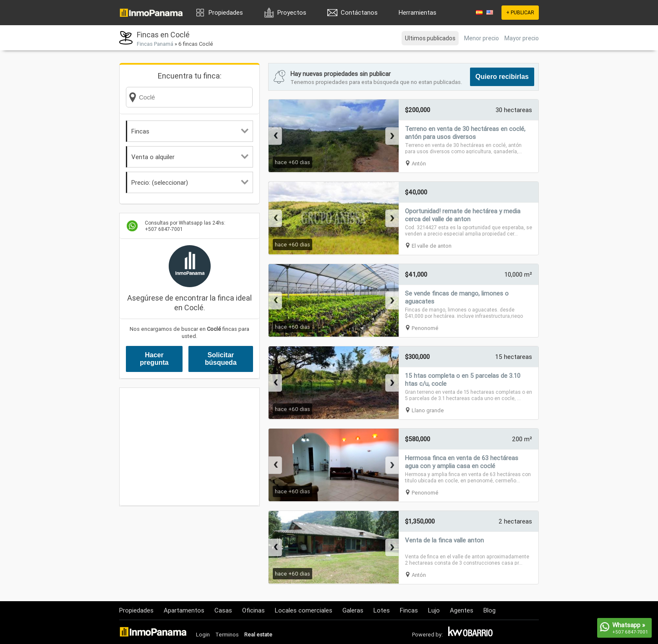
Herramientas (418, 12)
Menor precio (482, 38)
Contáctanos (359, 12)
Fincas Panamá (155, 44)
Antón (419, 164)
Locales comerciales (304, 610)
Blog (490, 610)
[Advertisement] (189, 447)
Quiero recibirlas (502, 77)
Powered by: (427, 635)
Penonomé (425, 328)
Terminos (227, 635)
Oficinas (253, 610)
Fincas (190, 131)
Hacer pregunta (154, 359)
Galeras (353, 610)
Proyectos (292, 12)
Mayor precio (522, 38)
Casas (223, 610)
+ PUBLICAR (520, 12)
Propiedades (226, 12)
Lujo (434, 610)
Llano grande (428, 410)
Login (203, 635)
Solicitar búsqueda (221, 359)
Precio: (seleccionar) (190, 182)
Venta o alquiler (190, 157)
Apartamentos (184, 610)
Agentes (462, 610)
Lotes (382, 610)
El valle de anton (432, 246)
